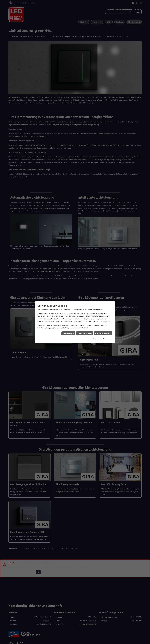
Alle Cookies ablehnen (85, 213)
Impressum (97, 218)
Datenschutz (108, 218)
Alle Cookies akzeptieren (103, 213)
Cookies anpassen (68, 213)
